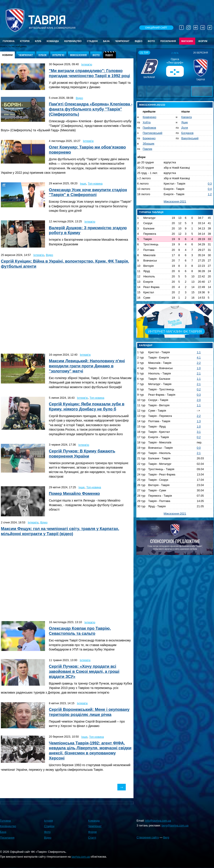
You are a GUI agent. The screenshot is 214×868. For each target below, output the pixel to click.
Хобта (147, 122)
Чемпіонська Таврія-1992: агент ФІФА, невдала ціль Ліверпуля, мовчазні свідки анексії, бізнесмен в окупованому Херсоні (90, 751)
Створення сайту (148, 837)
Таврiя (47, 20)
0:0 (199, 448)
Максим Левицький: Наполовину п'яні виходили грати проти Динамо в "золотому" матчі (87, 366)
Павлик (147, 149)
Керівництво (73, 41)
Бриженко (149, 138)
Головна (9, 41)
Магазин (187, 41)
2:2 (199, 363)
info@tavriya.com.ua (158, 821)
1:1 (199, 352)
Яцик (185, 122)
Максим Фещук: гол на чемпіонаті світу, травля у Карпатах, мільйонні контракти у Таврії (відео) (60, 531)
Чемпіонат (122, 41)
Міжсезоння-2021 (175, 201)
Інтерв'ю (87, 65)
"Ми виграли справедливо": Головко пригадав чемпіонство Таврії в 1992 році (90, 73)
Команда (53, 41)
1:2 (210, 194)
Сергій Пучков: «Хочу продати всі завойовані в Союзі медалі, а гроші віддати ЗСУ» (84, 671)
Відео (139, 41)
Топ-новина (95, 184)
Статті (92, 838)
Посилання (168, 41)
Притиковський (153, 133)
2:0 (199, 400)
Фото (151, 41)
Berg (166, 837)
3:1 (199, 432)
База (106, 41)
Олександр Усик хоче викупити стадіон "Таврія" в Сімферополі (88, 192)
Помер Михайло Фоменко (74, 493)
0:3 (210, 184)
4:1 (199, 358)
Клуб (38, 41)
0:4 (210, 189)
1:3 (199, 421)
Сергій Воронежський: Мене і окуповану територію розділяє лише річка (89, 712)
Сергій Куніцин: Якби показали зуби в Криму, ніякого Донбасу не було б (87, 406)
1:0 (199, 368)
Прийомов (149, 128)
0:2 (199, 389)
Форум (203, 41)
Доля (185, 128)
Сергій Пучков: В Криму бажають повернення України (82, 454)
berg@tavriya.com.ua (175, 825)
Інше (83, 184)
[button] (141, 67)
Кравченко (150, 117)
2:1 (199, 373)
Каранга (187, 117)
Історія (25, 41)
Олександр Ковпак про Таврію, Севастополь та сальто (80, 631)
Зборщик (149, 144)
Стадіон (92, 41)
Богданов (187, 133)
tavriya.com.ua (81, 857)
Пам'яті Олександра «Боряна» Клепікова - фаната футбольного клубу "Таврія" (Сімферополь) (91, 109)
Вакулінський (190, 138)
